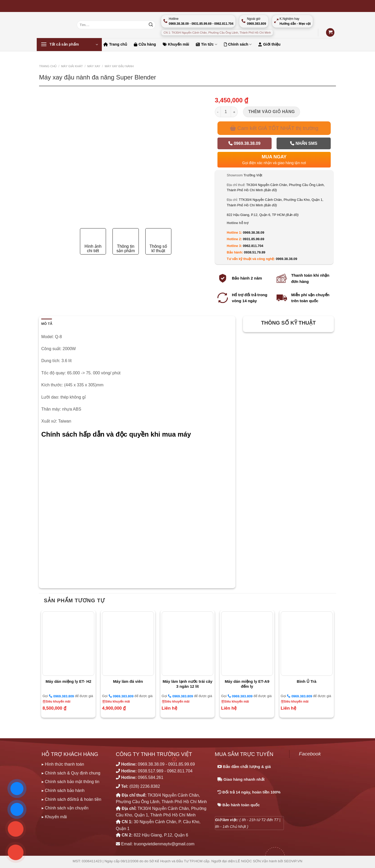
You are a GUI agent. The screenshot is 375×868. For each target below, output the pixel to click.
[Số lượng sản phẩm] (226, 112)
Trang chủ (115, 44)
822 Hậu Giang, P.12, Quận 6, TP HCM (263, 215)
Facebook (310, 754)
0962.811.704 (253, 246)
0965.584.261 (151, 777)
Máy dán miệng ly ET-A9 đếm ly (247, 684)
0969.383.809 (61, 696)
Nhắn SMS (304, 143)
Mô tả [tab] (47, 324)
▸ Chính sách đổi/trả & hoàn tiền (71, 799)
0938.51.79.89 (255, 252)
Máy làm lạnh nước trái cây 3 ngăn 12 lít (187, 684)
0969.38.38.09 (244, 143)
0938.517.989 (151, 771)
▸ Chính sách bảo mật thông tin (71, 782)
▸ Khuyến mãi (54, 817)
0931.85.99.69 (254, 239)
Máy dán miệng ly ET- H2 (68, 681)
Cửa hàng (145, 44)
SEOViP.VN (293, 861)
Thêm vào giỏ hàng (272, 112)
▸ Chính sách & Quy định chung (71, 773)
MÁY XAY (94, 66)
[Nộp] (151, 25)
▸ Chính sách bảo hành (63, 790)
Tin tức (206, 44)
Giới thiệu (269, 44)
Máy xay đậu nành (119, 66)
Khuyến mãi (176, 44)
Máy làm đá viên (128, 681)
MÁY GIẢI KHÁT (72, 66)
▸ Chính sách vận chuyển (65, 808)
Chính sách (238, 44)
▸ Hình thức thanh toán (63, 764)
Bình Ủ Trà (307, 681)
